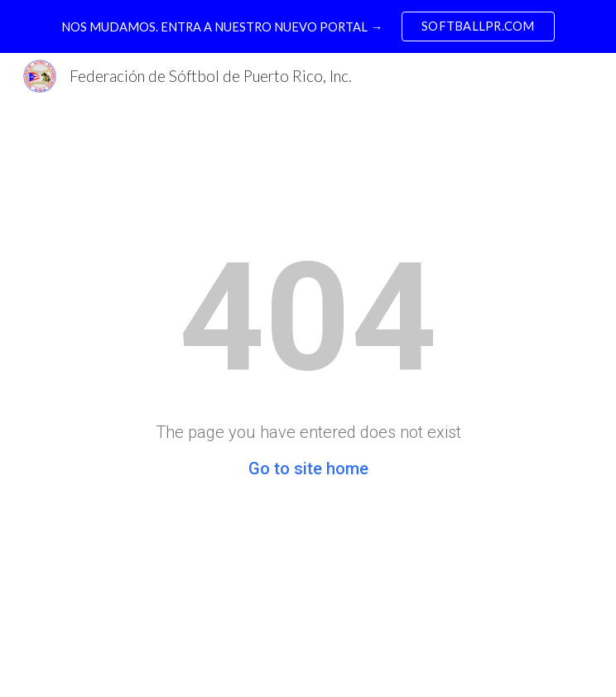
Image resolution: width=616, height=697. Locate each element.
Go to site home (308, 469)
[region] (308, 26)
